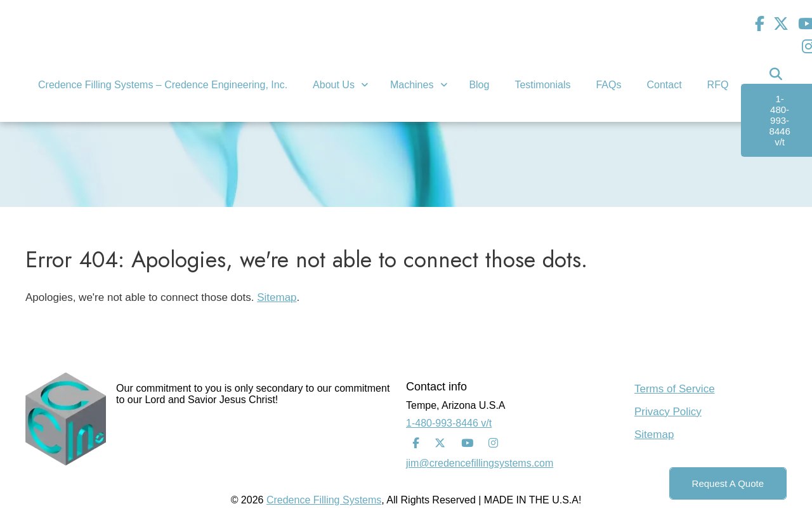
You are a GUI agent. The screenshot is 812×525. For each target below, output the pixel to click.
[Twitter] (781, 24)
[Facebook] (760, 24)
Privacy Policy (668, 412)
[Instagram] (493, 444)
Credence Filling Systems (324, 500)
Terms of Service (675, 389)
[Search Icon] (776, 74)
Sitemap (277, 297)
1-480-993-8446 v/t (449, 423)
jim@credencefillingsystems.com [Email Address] (480, 463)
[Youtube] (467, 444)
